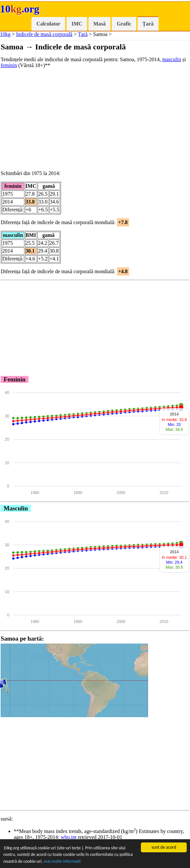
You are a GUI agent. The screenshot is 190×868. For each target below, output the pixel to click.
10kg (5, 34)
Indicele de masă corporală (44, 34)
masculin (172, 59)
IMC (77, 24)
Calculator (48, 24)
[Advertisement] (95, 119)
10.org (20, 9)
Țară (148, 24)
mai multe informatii (62, 862)
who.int (68, 837)
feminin (9, 65)
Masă (99, 24)
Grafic (124, 24)
